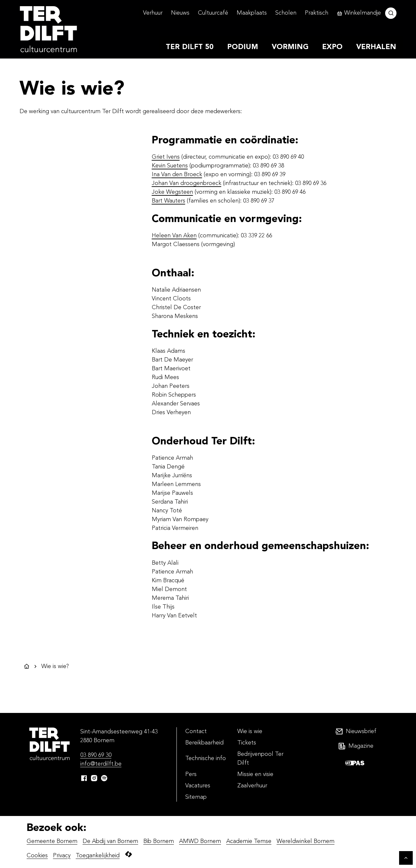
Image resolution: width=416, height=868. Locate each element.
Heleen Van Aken (174, 236)
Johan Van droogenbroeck (187, 183)
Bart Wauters (169, 201)
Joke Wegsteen (172, 192)
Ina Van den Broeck (177, 175)
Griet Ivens (166, 157)
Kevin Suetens (170, 166)
